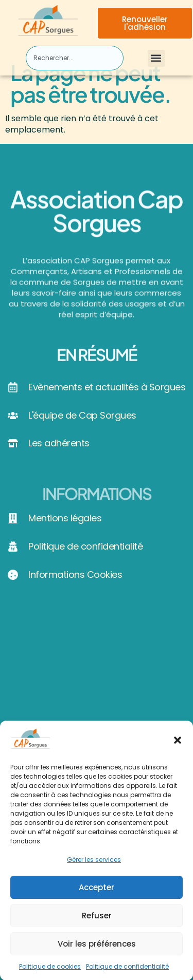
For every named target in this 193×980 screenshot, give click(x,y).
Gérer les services (94, 864)
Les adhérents (59, 443)
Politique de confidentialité (127, 971)
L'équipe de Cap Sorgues (82, 415)
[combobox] (75, 58)
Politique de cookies (50, 971)
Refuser (97, 920)
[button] (178, 745)
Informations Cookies (75, 574)
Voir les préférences (97, 948)
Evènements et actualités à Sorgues (107, 387)
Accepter (97, 892)
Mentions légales (65, 518)
